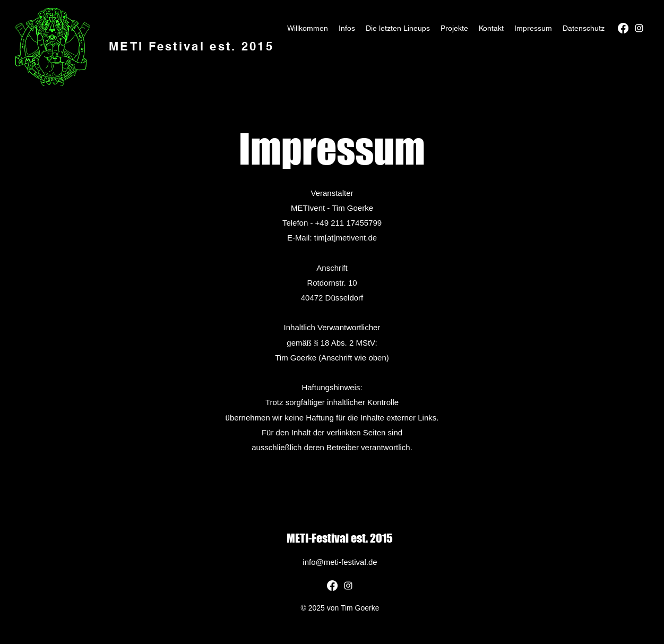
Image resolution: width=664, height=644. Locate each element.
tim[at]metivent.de (346, 238)
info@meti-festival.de (340, 562)
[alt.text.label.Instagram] (639, 28)
